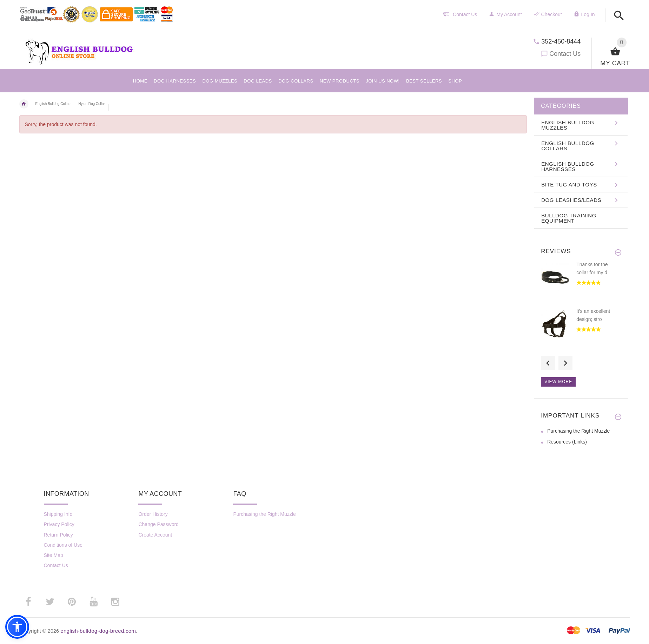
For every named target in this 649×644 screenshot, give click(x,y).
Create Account (155, 535)
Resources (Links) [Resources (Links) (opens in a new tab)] (567, 442)
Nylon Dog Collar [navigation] (92, 104)
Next (565, 363)
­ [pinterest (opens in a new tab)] (72, 602)
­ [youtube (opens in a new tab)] (94, 602)
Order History (153, 514)
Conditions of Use (63, 545)
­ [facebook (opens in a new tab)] (28, 602)
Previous (548, 363)
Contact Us (565, 54)
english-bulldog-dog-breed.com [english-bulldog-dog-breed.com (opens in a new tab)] (98, 631)
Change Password (158, 524)
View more (558, 382)
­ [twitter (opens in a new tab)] (50, 602)
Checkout (548, 14)
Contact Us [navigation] (460, 14)
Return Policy (58, 535)
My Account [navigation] (505, 14)
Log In (584, 14)
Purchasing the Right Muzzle (264, 514)
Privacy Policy (59, 524)
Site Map (54, 555)
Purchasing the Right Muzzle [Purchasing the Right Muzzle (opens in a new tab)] (578, 431)
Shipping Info (58, 514)
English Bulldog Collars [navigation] (54, 104)
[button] (619, 16)
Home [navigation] (24, 104)
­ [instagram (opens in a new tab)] (115, 602)
